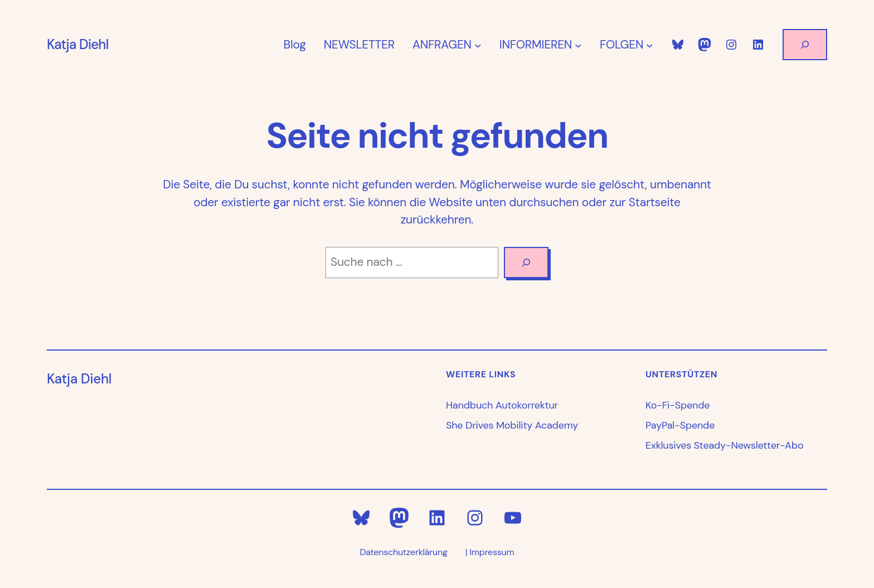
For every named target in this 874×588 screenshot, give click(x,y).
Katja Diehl (78, 44)
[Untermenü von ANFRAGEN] (478, 45)
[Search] (526, 263)
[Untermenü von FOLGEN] (650, 45)
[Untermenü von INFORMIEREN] (578, 45)
